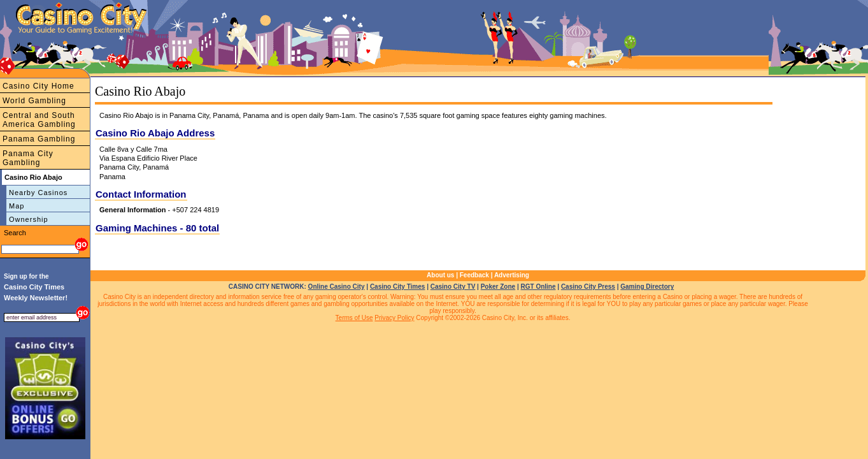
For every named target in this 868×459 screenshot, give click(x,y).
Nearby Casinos (38, 193)
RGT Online (538, 287)
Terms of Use (354, 318)
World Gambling (34, 101)
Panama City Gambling (28, 158)
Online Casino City (337, 287)
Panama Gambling (39, 139)
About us (440, 275)
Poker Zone (498, 287)
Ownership (29, 219)
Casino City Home (39, 86)
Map (17, 206)
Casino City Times (398, 287)
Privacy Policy (394, 318)
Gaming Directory (647, 287)
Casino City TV (453, 287)
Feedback (474, 275)
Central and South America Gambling (39, 120)
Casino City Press (588, 287)
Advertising (512, 275)
